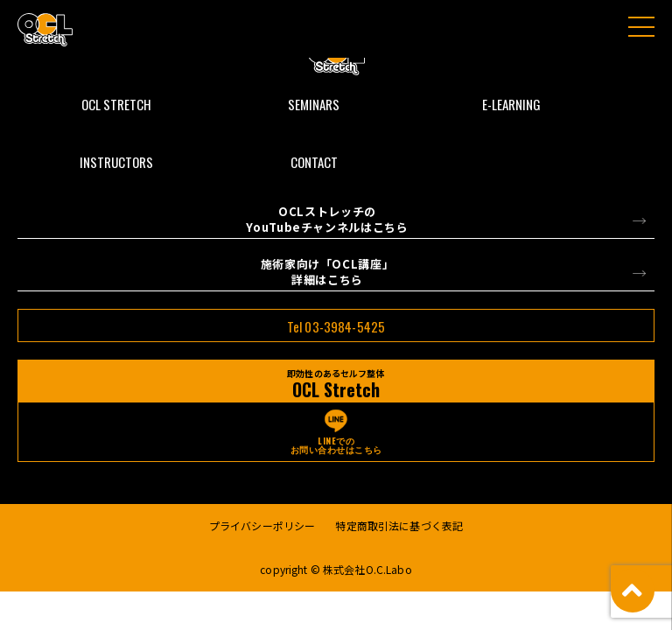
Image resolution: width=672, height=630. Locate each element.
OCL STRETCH (116, 104)
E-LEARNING (511, 104)
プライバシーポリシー (262, 525)
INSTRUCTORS (116, 162)
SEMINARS (314, 104)
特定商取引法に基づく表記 (399, 525)
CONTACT (314, 162)
